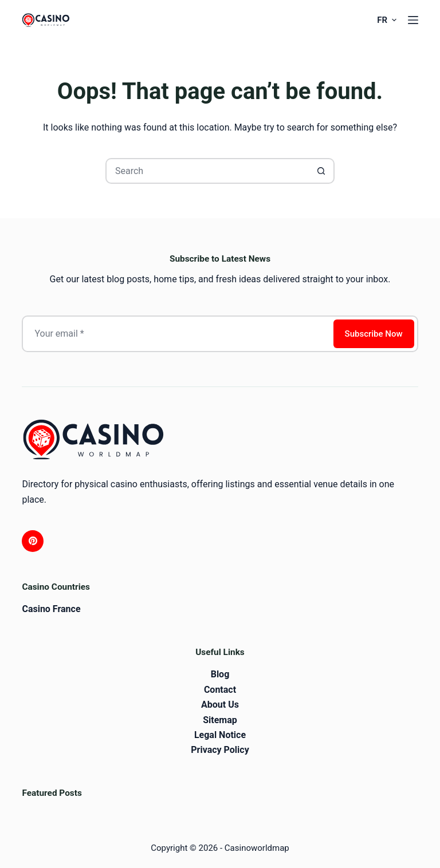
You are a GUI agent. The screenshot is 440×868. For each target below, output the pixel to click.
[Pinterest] (33, 541)
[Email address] (176, 334)
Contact (220, 690)
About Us (220, 705)
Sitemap (220, 720)
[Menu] (413, 20)
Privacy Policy (220, 750)
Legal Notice (220, 735)
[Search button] (322, 171)
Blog (220, 674)
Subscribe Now (374, 334)
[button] (386, 20)
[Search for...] (207, 171)
